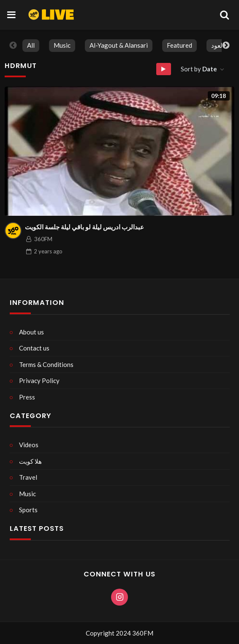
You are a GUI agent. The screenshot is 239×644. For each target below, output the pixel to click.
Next (226, 46)
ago (48, 251)
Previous (13, 46)
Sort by (200, 69)
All (31, 45)
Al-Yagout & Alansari (119, 45)
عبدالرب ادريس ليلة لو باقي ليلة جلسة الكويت (84, 227)
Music (62, 45)
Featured (179, 45)
